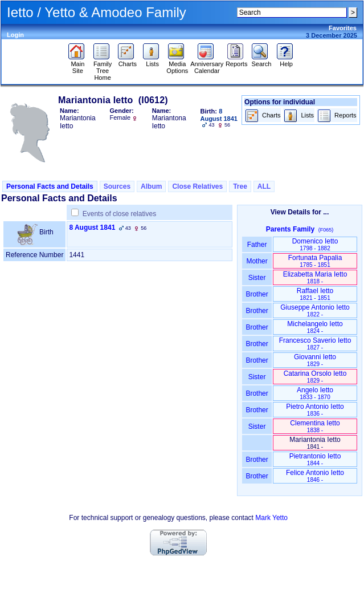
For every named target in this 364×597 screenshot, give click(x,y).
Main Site (78, 64)
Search (261, 61)
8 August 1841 (92, 228)
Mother (257, 261)
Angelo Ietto (315, 393)
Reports (237, 61)
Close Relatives (197, 186)
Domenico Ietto (315, 244)
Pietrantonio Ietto (315, 459)
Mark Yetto (271, 518)
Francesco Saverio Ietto (315, 344)
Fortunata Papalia (315, 261)
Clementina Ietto (315, 426)
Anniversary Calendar (207, 64)
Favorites (343, 28)
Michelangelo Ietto (315, 327)
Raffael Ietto (315, 294)
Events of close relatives (119, 214)
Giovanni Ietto (315, 360)
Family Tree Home (103, 68)
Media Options (177, 64)
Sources (117, 186)
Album (151, 186)
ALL (264, 186)
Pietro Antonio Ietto (315, 410)
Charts (127, 61)
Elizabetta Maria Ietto (315, 277)
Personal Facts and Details (50, 186)
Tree (240, 186)
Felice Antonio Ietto (315, 476)
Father (257, 245)
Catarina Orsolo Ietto (315, 377)
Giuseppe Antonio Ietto (315, 310)
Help (286, 61)
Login (15, 35)
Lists (152, 61)
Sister (257, 278)
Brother (257, 294)
